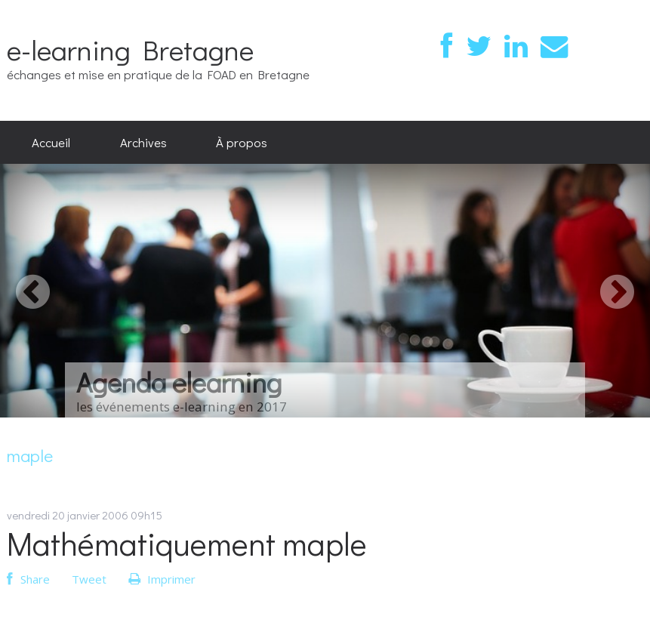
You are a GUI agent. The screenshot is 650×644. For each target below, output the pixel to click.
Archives (143, 142)
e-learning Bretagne (130, 49)
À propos (242, 142)
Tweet (89, 579)
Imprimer (162, 579)
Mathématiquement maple (187, 543)
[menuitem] (51, 143)
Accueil (51, 142)
